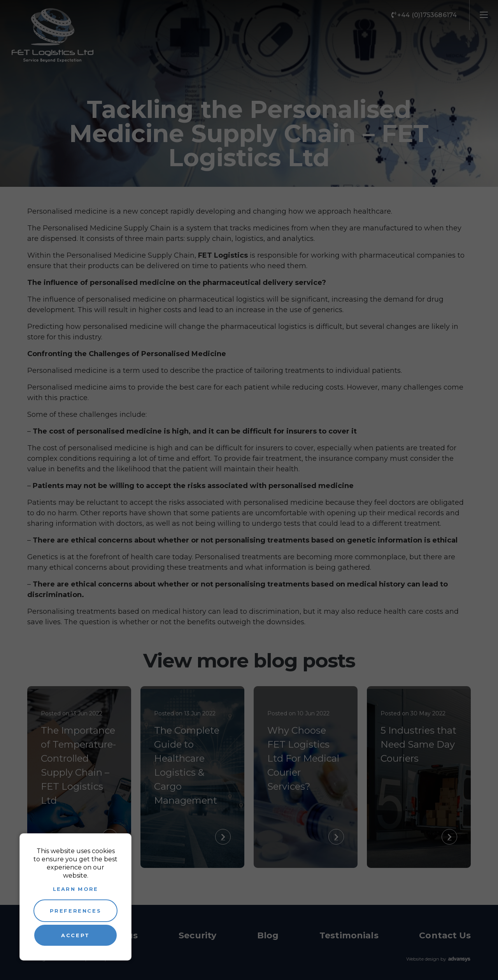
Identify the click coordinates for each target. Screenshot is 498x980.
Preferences (76, 911)
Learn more (76, 889)
